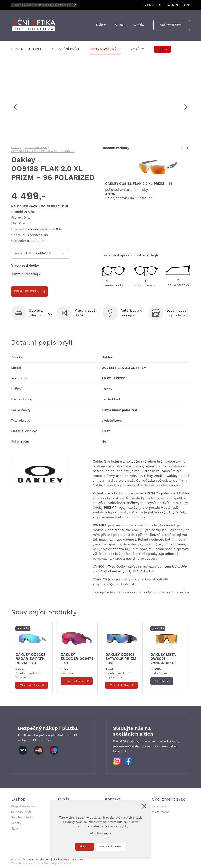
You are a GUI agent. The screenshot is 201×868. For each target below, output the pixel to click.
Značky (137, 49)
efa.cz (27, 863)
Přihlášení (150, 5)
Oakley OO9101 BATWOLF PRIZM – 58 (121, 659)
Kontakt (138, 25)
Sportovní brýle (105, 49)
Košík (170, 5)
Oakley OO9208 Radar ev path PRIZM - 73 (30, 659)
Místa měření (161, 812)
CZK (187, 5)
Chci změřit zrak (172, 25)
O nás (119, 25)
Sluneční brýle (66, 49)
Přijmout (85, 847)
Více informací (100, 834)
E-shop (101, 25)
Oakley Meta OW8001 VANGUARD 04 (164, 659)
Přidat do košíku (27, 291)
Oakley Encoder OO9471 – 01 (77, 659)
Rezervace (159, 806)
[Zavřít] (144, 806)
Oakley (23, 160)
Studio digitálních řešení (58, 863)
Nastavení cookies (111, 847)
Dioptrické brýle (27, 49)
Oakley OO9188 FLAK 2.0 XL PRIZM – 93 (139, 184)
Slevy (162, 49)
